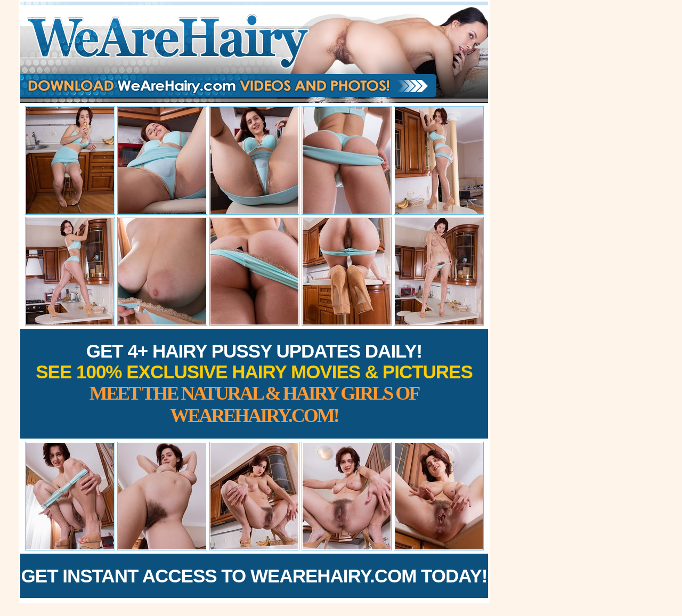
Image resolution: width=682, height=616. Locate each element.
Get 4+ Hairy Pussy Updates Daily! (254, 383)
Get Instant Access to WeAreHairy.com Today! (254, 576)
